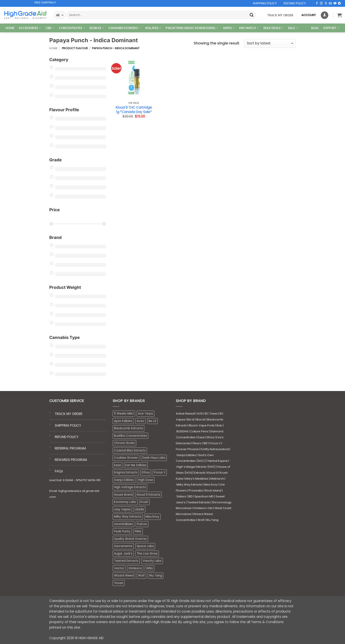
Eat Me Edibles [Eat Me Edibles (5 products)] (136, 465)
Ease (201, 437)
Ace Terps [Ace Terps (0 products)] (145, 414)
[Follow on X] (326, 4)
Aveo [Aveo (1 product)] (140, 421)
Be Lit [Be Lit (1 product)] (152, 421)
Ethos (210, 437)
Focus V (215, 443)
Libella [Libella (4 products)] (139, 509)
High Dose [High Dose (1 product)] (146, 480)
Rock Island (213, 490)
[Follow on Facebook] (317, 4)
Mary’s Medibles (197, 479)
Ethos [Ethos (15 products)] (146, 472)
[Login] (325, 15)
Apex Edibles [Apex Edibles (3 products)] (123, 421)
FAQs (59, 471)
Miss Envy (211, 485)
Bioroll (201, 419)
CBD (50, 28)
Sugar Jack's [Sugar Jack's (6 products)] (123, 554)
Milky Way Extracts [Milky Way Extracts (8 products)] (128, 517)
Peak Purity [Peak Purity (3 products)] (122, 531)
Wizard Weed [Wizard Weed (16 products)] (124, 576)
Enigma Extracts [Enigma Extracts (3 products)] (126, 472)
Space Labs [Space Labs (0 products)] (145, 546)
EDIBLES (97, 28)
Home (53, 48)
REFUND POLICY (67, 437)
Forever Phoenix (187, 449)
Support (331, 28)
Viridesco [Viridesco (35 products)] (135, 568)
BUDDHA (182, 431)
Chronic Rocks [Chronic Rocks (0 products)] (124, 443)
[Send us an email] (330, 4)
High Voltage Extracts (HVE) (196, 467)
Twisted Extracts (199, 502)
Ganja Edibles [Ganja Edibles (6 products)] (124, 480)
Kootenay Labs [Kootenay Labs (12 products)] (125, 502)
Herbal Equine (218, 461)
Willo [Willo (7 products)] (150, 568)
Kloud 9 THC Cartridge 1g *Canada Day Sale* (134, 110)
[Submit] (252, 15)
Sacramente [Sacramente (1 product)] (123, 546)
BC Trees (211, 414)
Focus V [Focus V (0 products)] (160, 472)
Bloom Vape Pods (202, 425)
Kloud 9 (213, 473)
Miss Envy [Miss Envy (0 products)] (152, 517)
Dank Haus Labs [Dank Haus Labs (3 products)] (154, 458)
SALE (293, 28)
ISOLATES (153, 28)
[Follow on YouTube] (335, 4)
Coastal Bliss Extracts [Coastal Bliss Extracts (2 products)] (130, 450)
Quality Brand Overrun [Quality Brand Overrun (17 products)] (130, 539)
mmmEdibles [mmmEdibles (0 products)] (123, 524)
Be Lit (191, 419)
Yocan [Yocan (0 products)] (119, 583)
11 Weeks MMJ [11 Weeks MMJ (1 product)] (124, 414)
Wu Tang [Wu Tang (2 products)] (155, 576)
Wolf (201, 520)
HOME (10, 28)
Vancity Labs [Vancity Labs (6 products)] (152, 561)
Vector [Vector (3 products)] (119, 568)
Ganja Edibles (186, 455)
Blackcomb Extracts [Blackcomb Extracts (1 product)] (128, 428)
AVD (200, 414)
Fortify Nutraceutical (215, 449)
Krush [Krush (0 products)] (144, 502)
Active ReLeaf (185, 414)
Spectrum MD (204, 496)
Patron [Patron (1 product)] (142, 524)
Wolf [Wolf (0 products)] (141, 576)
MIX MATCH (249, 28)
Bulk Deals (273, 28)
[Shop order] (270, 43)
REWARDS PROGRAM (71, 460)
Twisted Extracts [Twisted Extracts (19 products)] (126, 561)
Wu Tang (212, 520)
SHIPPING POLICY (68, 425)
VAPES (229, 28)
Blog (315, 28)
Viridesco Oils (203, 508)
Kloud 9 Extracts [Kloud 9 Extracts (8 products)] (149, 495)
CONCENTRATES (72, 28)
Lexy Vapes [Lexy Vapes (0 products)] (122, 509)
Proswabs (196, 490)
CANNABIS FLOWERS (125, 28)
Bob (219, 425)
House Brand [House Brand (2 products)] (123, 495)
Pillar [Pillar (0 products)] (138, 531)
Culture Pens (199, 431)
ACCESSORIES (30, 28)
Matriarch (217, 479)
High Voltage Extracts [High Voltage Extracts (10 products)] (130, 487)
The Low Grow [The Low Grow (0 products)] (147, 554)
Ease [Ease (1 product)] (117, 465)
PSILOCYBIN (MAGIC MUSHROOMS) (192, 28)
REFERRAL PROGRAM (70, 448)
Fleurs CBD (200, 443)
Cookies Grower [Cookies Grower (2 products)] (126, 458)
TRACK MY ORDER (69, 414)
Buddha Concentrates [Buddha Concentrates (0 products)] (130, 436)
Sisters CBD (184, 496)
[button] (339, 15)
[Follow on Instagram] (321, 4)
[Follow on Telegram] (339, 4)
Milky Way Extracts (189, 485)
